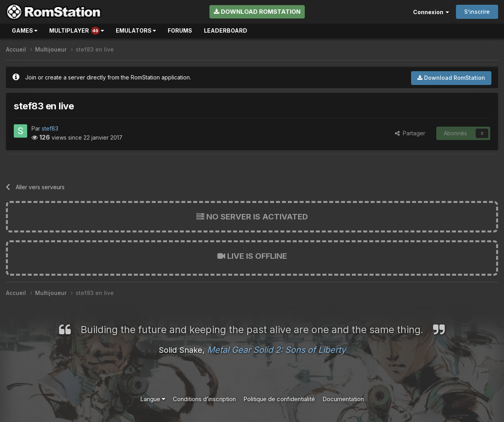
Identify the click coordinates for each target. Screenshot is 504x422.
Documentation (343, 399)
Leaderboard (226, 30)
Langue (153, 399)
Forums (180, 30)
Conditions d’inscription (204, 399)
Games (25, 30)
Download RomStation (257, 12)
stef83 (50, 128)
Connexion (431, 12)
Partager (410, 133)
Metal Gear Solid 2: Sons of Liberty (276, 350)
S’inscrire (477, 12)
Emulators (136, 30)
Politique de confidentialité (279, 399)
